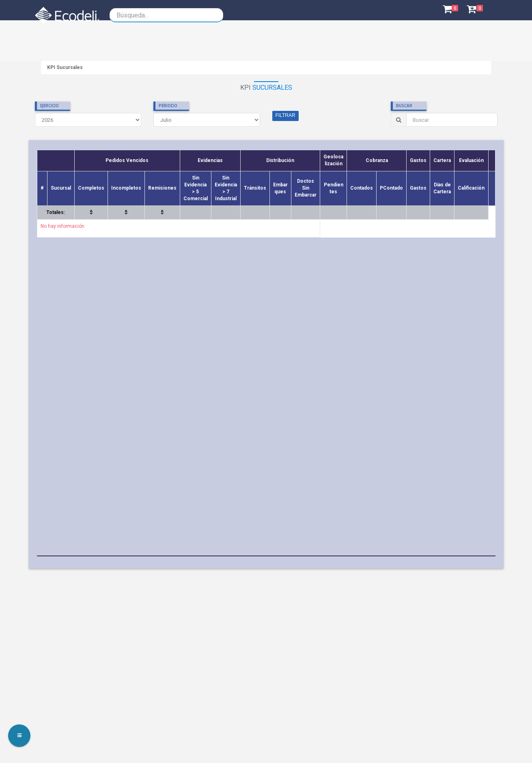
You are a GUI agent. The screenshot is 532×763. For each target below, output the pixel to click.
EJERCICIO (50, 106)
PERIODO (168, 106)
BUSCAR (404, 106)
